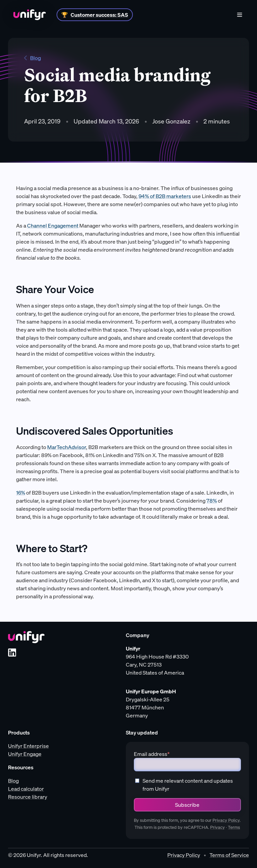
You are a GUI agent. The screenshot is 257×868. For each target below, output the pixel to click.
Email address (152, 754)
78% (212, 501)
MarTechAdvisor (67, 447)
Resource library (28, 797)
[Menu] (240, 15)
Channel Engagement (53, 226)
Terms (234, 827)
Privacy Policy (226, 820)
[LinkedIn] (12, 653)
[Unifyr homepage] (26, 637)
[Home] (30, 15)
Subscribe (187, 805)
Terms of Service (229, 855)
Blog (32, 58)
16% (21, 493)
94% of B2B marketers (165, 196)
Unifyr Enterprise (28, 746)
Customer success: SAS (99, 15)
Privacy (218, 827)
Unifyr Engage (25, 754)
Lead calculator (26, 789)
